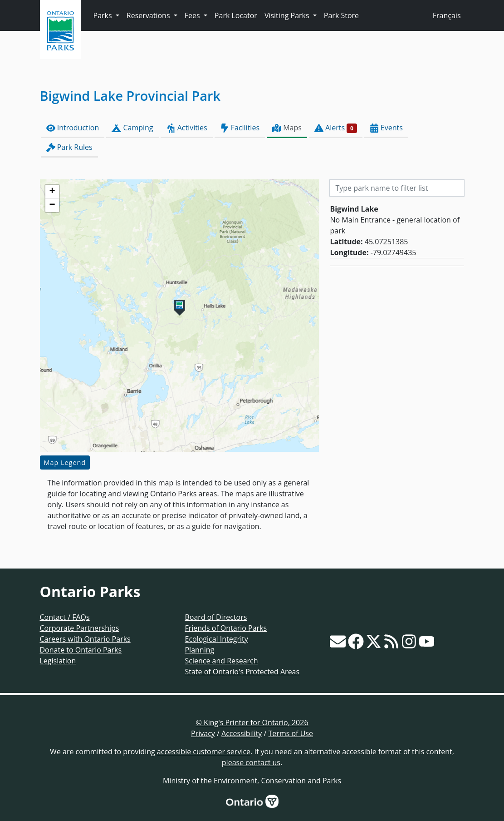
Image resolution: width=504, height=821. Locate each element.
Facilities (240, 128)
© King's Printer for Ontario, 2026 (252, 722)
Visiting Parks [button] (288, 15)
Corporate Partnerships (80, 628)
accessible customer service (204, 752)
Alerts (336, 128)
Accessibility (242, 733)
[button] (180, 308)
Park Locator (236, 15)
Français (447, 15)
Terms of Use (291, 733)
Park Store (341, 15)
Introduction (73, 128)
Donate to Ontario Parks (81, 650)
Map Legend (65, 462)
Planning (199, 650)
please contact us (251, 762)
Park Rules (69, 147)
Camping (132, 128)
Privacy (203, 733)
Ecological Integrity (216, 639)
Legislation (58, 661)
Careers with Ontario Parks (85, 639)
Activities (187, 128)
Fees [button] (193, 15)
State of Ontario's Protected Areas (242, 672)
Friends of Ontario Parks (226, 628)
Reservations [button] (149, 15)
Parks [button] (104, 15)
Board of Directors (216, 617)
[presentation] (180, 316)
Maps (287, 128)
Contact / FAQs (65, 617)
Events (386, 128)
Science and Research (221, 661)
